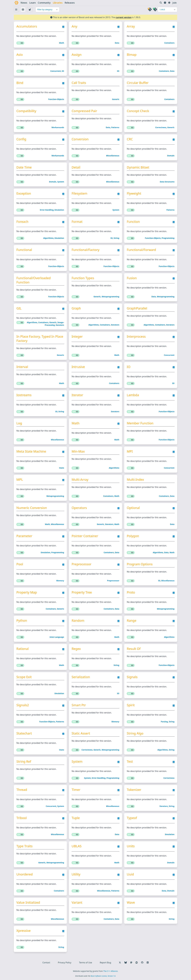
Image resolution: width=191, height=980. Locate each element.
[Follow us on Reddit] (137, 963)
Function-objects (56, 99)
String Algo (135, 733)
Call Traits (79, 83)
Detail (76, 167)
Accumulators (27, 26)
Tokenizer (134, 790)
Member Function (140, 423)
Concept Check (138, 111)
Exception (24, 193)
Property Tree (82, 592)
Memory (60, 581)
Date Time (24, 167)
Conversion (80, 139)
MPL (20, 480)
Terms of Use (86, 963)
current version (124, 17)
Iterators (60, 325)
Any (74, 26)
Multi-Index (135, 480)
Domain (171, 156)
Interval (22, 367)
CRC (130, 139)
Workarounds (58, 127)
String (116, 238)
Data (117, 43)
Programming (168, 238)
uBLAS (77, 846)
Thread (22, 790)
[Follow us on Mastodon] (131, 963)
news (24, 3)
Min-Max (78, 451)
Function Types (83, 278)
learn (32, 3)
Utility (76, 874)
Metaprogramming (110, 297)
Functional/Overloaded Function (34, 280)
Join (174, 3)
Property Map (27, 592)
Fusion (132, 278)
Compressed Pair (84, 111)
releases (70, 3)
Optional (133, 508)
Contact (46, 963)
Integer (77, 336)
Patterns (115, 127)
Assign (77, 55)
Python (22, 621)
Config (21, 139)
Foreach (22, 222)
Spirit (131, 705)
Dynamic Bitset (138, 167)
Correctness (161, 127)
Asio (20, 55)
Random (78, 621)
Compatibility (26, 111)
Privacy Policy (65, 963)
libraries (58, 3)
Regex (76, 649)
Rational (23, 649)
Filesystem (79, 193)
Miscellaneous (113, 156)
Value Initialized (28, 902)
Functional (24, 250)
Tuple (76, 818)
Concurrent (56, 71)
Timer (76, 790)
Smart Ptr (79, 705)
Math (62, 43)
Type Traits (24, 846)
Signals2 (23, 705)
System (61, 182)
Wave (131, 902)
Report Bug (105, 963)
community (44, 3)
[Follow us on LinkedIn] (148, 963)
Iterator (77, 395)
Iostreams (24, 395)
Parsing (164, 722)
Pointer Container (85, 536)
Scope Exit (24, 677)
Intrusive (78, 367)
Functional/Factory (85, 250)
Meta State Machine (31, 451)
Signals (132, 677)
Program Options (140, 564)
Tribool (22, 818)
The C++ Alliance (110, 971)
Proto (131, 592)
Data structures (167, 182)
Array (131, 26)
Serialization (81, 677)
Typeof (132, 818)
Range (132, 621)
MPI (130, 451)
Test (130, 761)
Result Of (134, 649)
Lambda (133, 395)
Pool (20, 564)
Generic (116, 99)
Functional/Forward (141, 250)
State (62, 468)
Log (19, 423)
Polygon (133, 536)
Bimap (132, 55)
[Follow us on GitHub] (142, 963)
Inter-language (57, 637)
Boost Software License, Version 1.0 (103, 976)
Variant (77, 902)
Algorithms (48, 238)
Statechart (24, 733)
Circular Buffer (138, 83)
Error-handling (47, 210)
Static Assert (81, 733)
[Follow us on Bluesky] (126, 963)
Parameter (24, 536)
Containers (169, 43)
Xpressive (24, 931)
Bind (20, 83)
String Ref (24, 761)
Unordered (25, 874)
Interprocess (136, 336)
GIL (19, 308)
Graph (76, 308)
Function (133, 222)
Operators (79, 508)
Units (131, 846)
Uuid (130, 874)
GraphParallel (137, 308)
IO (63, 71)
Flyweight (134, 193)
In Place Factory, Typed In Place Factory (40, 339)
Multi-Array (80, 480)
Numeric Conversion (32, 508)
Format (77, 222)
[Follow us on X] (120, 963)
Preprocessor (82, 564)
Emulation (59, 210)
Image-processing (54, 324)
